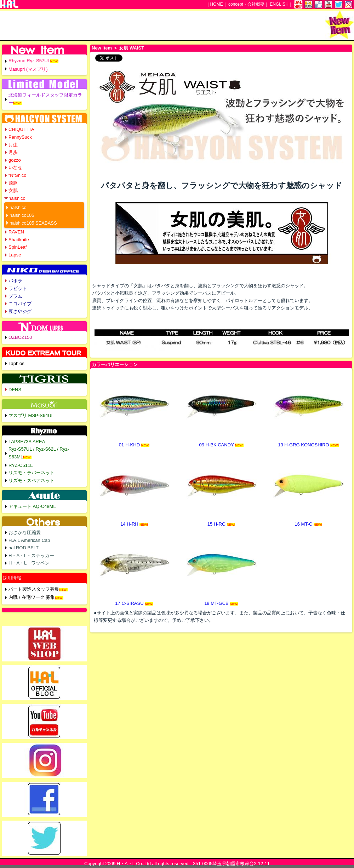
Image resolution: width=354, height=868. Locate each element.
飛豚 (13, 183)
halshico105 (22, 215)
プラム (15, 296)
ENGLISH (279, 4)
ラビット (18, 288)
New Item (102, 48)
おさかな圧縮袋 (25, 533)
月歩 (13, 152)
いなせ (15, 167)
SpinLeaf (18, 247)
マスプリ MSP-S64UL (31, 415)
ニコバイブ (20, 304)
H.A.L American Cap (29, 540)
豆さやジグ (20, 311)
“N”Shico (18, 175)
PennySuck (20, 137)
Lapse (15, 255)
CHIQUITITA (21, 129)
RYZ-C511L (21, 465)
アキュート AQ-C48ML (32, 506)
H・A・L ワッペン (29, 563)
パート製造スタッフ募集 (34, 589)
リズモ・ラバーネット (32, 473)
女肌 (13, 190)
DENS (15, 390)
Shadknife (19, 240)
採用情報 (12, 578)
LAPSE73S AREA (27, 442)
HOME (217, 4)
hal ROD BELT (24, 548)
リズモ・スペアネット (32, 481)
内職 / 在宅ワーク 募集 (32, 597)
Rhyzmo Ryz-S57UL (29, 61)
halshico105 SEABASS (33, 223)
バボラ (15, 281)
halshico (17, 198)
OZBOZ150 (20, 337)
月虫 (13, 145)
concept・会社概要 (246, 4)
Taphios (16, 363)
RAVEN (16, 232)
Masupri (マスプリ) (28, 69)
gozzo (15, 160)
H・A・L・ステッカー (31, 555)
